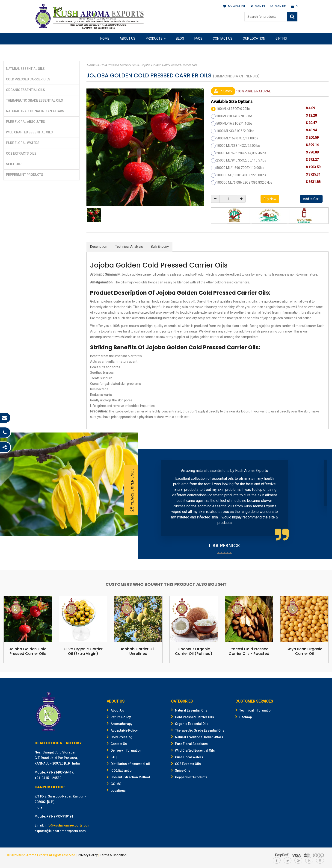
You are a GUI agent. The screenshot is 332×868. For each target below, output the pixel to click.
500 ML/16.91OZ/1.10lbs (234, 124)
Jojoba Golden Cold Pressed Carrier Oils (167, 65)
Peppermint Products (25, 175)
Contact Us (223, 38)
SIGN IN (257, 6)
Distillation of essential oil (128, 764)
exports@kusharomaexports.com (60, 831)
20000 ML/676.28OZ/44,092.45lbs (241, 153)
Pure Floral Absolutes (25, 122)
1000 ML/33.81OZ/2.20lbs (235, 131)
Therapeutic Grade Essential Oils (34, 100)
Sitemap (244, 717)
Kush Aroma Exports (33, 855)
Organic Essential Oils (25, 90)
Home (105, 38)
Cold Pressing (120, 737)
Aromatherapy (120, 724)
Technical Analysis (129, 247)
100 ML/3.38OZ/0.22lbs (233, 109)
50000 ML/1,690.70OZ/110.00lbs (240, 168)
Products (156, 38)
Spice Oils (14, 164)
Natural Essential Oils (25, 69)
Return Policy (119, 717)
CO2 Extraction (120, 771)
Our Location (254, 38)
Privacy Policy (88, 855)
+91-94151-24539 (48, 778)
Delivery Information (124, 751)
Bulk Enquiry (160, 247)
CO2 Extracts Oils (21, 153)
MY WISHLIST (233, 6)
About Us (127, 38)
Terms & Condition (113, 855)
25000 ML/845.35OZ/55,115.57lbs (241, 160)
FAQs (198, 38)
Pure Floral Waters (23, 143)
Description (99, 247)
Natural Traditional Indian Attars (35, 111)
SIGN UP (278, 6)
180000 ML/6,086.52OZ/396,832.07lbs (244, 182)
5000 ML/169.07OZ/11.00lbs (237, 138)
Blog (180, 38)
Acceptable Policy (122, 731)
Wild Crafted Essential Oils (29, 132)
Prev (149, 504)
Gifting (281, 38)
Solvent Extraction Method (128, 777)
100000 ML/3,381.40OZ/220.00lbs (241, 175)
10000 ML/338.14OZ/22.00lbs (238, 146)
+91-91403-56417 (60, 773)
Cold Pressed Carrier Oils (28, 79)
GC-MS (114, 784)
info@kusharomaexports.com (68, 826)
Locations (116, 791)
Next (321, 504)
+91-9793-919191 (60, 817)
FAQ (112, 757)
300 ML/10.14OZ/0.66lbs (234, 116)
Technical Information (254, 711)
